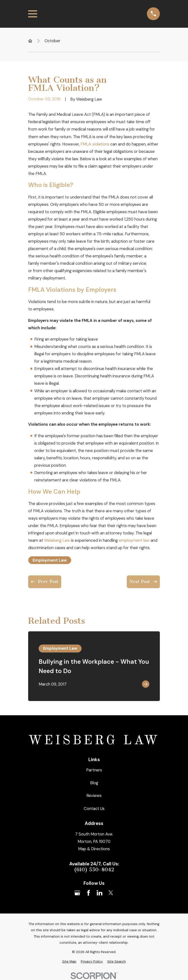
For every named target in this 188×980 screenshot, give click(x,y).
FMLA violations (95, 144)
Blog (94, 783)
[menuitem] (69, 961)
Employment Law (50, 560)
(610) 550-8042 (94, 870)
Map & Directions (94, 849)
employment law (134, 540)
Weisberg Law (57, 540)
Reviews (94, 795)
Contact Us (94, 808)
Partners (94, 770)
